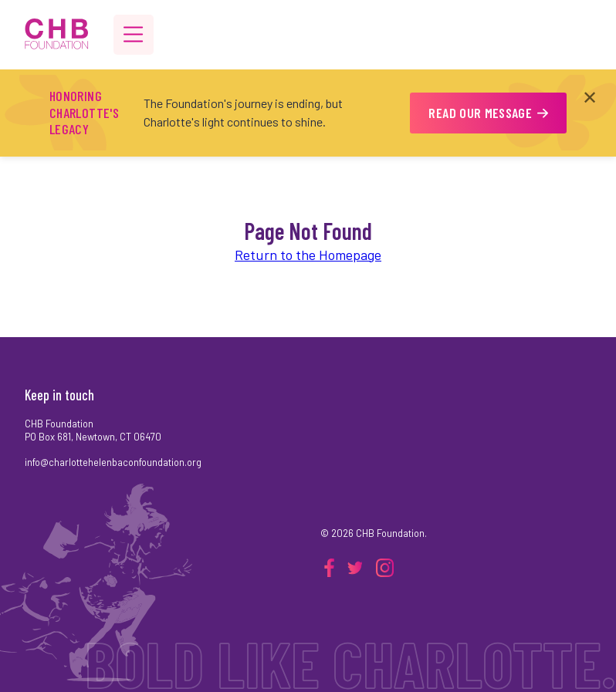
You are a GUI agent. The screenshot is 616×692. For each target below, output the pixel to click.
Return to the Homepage (308, 255)
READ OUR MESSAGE (488, 113)
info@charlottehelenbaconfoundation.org (113, 462)
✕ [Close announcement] (590, 97)
